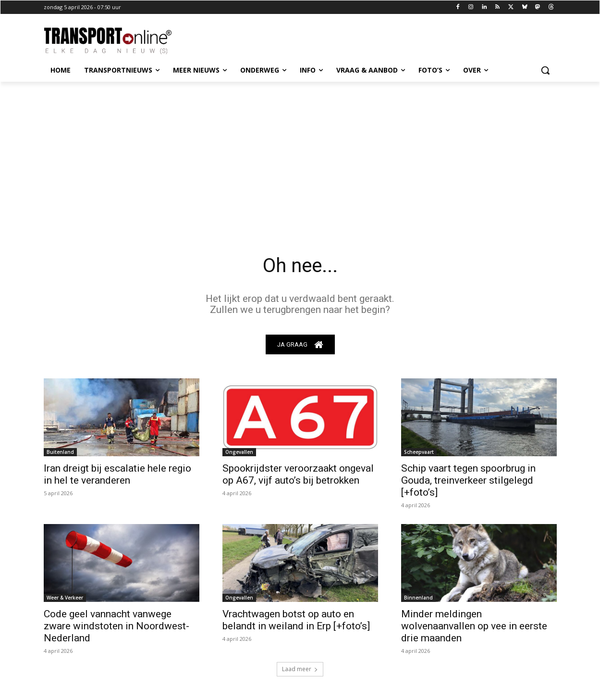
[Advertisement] (300, 154)
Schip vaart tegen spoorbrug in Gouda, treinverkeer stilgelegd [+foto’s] (468, 480)
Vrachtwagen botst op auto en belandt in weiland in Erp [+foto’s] (296, 620)
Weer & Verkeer (65, 598)
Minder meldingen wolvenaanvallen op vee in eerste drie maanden (474, 626)
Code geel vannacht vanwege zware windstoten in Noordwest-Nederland (116, 626)
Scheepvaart (419, 452)
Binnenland (418, 598)
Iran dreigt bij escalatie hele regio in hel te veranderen (117, 474)
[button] (545, 70)
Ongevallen (239, 452)
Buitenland (60, 452)
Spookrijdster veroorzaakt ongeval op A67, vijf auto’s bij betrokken (298, 474)
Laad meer (300, 669)
